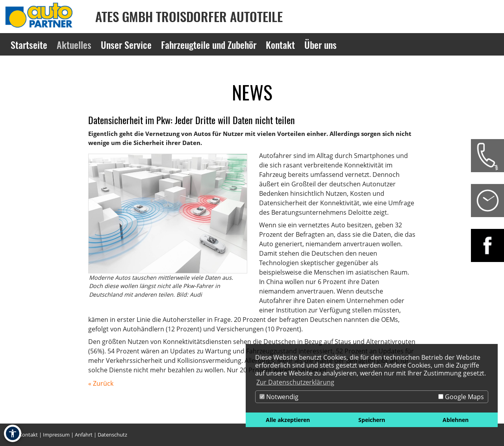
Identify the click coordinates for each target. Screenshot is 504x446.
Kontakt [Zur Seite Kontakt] (280, 45)
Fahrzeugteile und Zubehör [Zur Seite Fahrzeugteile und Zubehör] (209, 45)
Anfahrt (84, 435)
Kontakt (28, 435)
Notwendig (279, 397)
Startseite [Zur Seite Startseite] (29, 45)
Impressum (56, 435)
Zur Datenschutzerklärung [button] (295, 382)
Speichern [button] (372, 420)
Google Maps (461, 397)
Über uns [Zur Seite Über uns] (321, 45)
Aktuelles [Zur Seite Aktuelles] (74, 45)
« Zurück (101, 383)
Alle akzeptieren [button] (288, 420)
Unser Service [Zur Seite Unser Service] (126, 45)
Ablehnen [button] (456, 420)
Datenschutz (112, 435)
